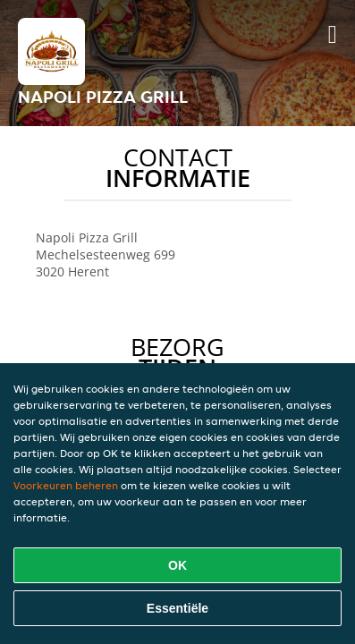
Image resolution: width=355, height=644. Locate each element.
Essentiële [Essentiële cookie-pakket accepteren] (177, 608)
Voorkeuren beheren (66, 485)
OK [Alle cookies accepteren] (177, 565)
